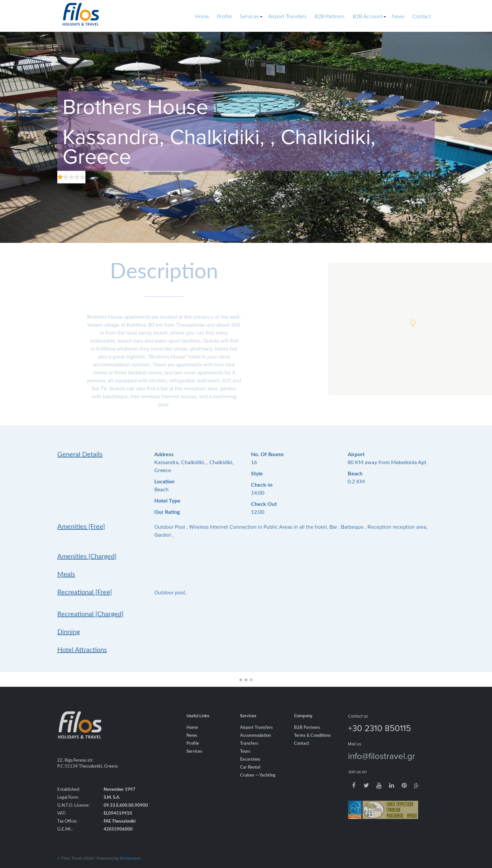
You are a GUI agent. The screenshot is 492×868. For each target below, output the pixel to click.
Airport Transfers (287, 17)
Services (249, 17)
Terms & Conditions (312, 744)
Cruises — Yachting (258, 784)
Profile (224, 17)
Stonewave (130, 858)
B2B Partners (330, 17)
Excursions (250, 768)
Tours (245, 760)
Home (202, 17)
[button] (413, 324)
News (398, 17)
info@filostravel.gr (382, 764)
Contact (422, 17)
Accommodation (255, 744)
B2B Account (368, 17)
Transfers (249, 752)
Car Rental (250, 776)
